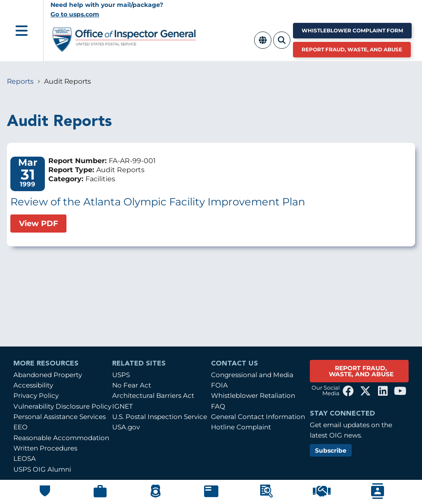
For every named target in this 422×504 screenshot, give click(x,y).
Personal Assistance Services (60, 417)
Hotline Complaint (241, 427)
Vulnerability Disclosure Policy (62, 406)
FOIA (219, 385)
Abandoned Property (48, 375)
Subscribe (331, 450)
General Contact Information (258, 417)
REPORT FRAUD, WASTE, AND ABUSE (361, 371)
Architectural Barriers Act (153, 395)
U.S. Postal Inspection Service (160, 417)
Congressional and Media (252, 375)
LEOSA (25, 458)
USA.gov (126, 427)
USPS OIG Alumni (42, 469)
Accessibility (33, 385)
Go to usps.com (75, 14)
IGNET (123, 406)
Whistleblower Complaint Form (352, 30)
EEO (20, 427)
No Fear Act (132, 385)
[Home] (124, 49)
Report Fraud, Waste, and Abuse (352, 49)
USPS (121, 375)
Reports (20, 81)
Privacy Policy (36, 395)
